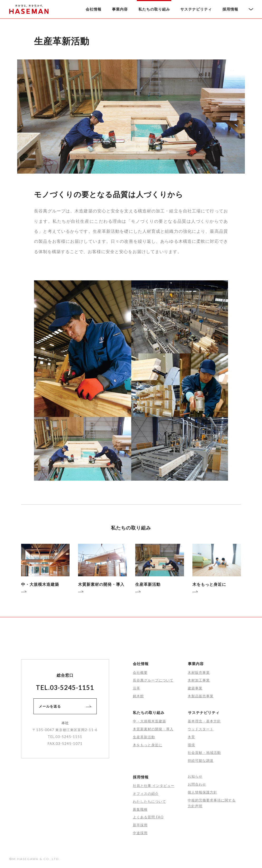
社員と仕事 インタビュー (154, 786)
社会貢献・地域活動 (204, 753)
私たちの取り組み (154, 9)
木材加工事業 (199, 680)
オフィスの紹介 (146, 793)
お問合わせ (197, 784)
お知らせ (195, 776)
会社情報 (94, 9)
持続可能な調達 (201, 760)
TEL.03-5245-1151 (65, 687)
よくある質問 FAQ (148, 817)
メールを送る (65, 706)
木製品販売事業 (201, 696)
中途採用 (140, 833)
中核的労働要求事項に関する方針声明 (212, 803)
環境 (191, 745)
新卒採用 (140, 825)
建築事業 (195, 688)
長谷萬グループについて (153, 680)
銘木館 (138, 696)
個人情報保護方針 (202, 792)
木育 (191, 737)
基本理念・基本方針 (204, 721)
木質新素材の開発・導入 (153, 729)
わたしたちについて (149, 801)
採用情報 (230, 9)
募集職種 (140, 809)
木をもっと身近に (148, 745)
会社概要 (140, 672)
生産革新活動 (144, 737)
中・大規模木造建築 (149, 721)
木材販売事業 (199, 672)
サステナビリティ (196, 9)
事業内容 (120, 9)
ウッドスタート (201, 729)
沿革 (137, 688)
